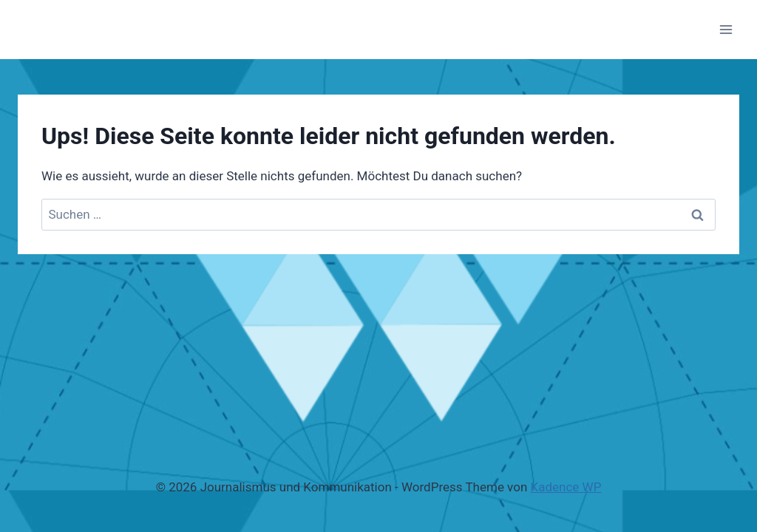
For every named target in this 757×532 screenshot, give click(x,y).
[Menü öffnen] (726, 29)
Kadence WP (566, 487)
